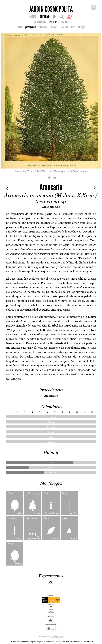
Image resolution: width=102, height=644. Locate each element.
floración (43, 27)
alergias (82, 27)
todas (19, 27)
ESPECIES (53, 22)
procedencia (31, 27)
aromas (54, 27)
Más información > (74, 642)
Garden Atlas (57, 636)
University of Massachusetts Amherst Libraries (65, 171)
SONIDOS (64, 22)
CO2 (73, 27)
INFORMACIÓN (40, 22)
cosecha (64, 27)
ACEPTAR (88, 642)
